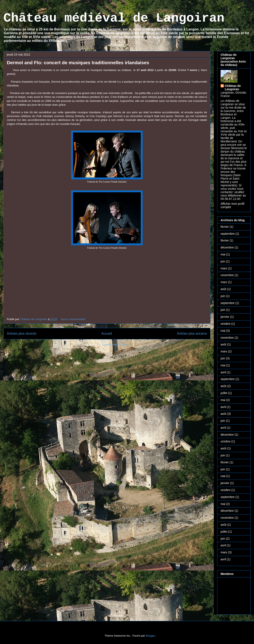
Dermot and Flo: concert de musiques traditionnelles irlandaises (78, 63)
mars (224, 268)
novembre (227, 275)
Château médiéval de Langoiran (114, 18)
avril (223, 372)
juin (223, 261)
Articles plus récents (22, 334)
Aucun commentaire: (74, 319)
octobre (226, 324)
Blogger (150, 636)
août (223, 289)
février (225, 227)
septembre (228, 234)
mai (223, 254)
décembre (227, 247)
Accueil (107, 334)
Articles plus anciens (192, 334)
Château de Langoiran (233, 87)
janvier (225, 317)
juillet (224, 393)
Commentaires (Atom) (115, 345)
